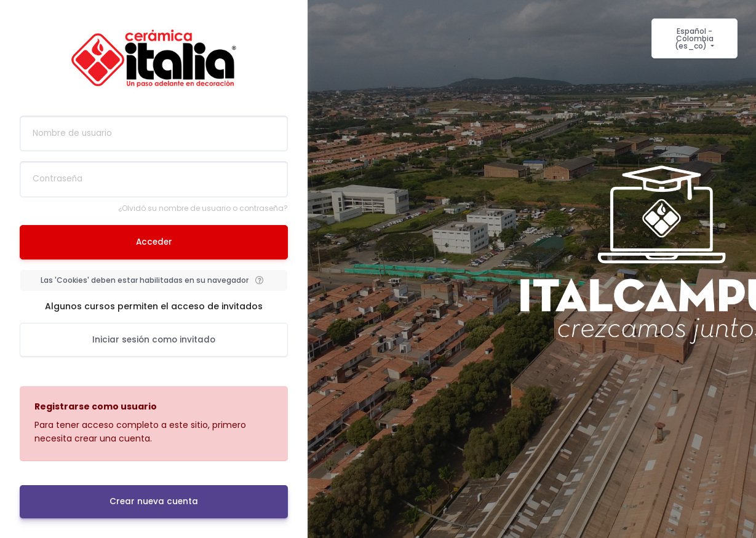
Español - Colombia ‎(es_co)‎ (694, 38)
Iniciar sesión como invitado (154, 340)
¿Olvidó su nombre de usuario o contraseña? (203, 208)
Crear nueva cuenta (154, 501)
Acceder (154, 242)
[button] (259, 280)
